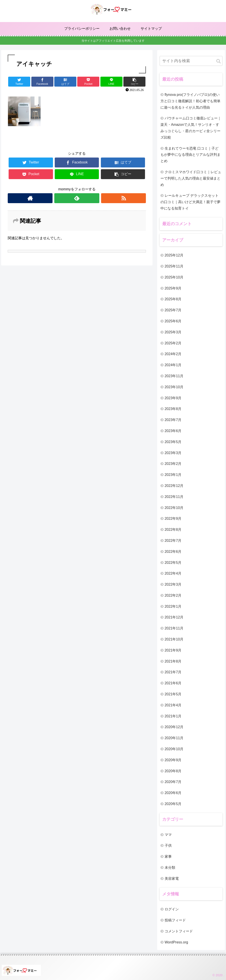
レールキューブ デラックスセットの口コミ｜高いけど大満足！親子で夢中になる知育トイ (190, 202)
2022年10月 (174, 508)
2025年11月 (174, 266)
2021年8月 (173, 661)
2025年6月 (173, 321)
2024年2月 (173, 354)
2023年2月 (173, 464)
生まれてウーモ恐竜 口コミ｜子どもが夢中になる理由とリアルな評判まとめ (190, 155)
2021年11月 (174, 628)
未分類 (170, 868)
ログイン (172, 909)
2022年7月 (173, 541)
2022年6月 (173, 552)
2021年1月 (173, 716)
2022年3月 (173, 584)
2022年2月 (173, 595)
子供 (168, 845)
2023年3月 (173, 453)
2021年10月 (174, 639)
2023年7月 (173, 420)
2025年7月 (173, 310)
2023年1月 (173, 475)
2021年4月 (173, 705)
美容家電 (172, 879)
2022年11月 (174, 497)
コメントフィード (179, 931)
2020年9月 (173, 760)
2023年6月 (173, 431)
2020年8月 (173, 771)
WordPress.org (176, 942)
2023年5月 (173, 442)
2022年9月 (173, 519)
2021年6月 (173, 683)
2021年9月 (173, 650)
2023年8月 (173, 409)
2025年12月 (174, 255)
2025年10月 (174, 277)
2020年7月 (173, 782)
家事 (168, 857)
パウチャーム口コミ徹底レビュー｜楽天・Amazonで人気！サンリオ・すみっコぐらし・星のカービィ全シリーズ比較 (191, 128)
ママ (168, 835)
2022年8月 (173, 530)
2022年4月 (173, 573)
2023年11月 (174, 376)
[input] (191, 61)
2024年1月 (173, 365)
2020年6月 (173, 793)
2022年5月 (173, 563)
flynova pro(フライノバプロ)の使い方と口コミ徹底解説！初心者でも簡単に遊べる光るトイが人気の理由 (190, 101)
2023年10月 (174, 387)
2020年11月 (174, 738)
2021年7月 (173, 672)
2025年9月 (173, 288)
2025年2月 (173, 343)
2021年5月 (173, 694)
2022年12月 (174, 486)
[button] (218, 61)
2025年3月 (173, 332)
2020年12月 (174, 727)
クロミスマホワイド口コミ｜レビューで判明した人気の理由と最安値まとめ (191, 178)
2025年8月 (173, 299)
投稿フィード (175, 920)
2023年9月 (173, 398)
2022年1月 (173, 606)
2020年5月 (173, 804)
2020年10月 (174, 749)
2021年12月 (174, 617)
